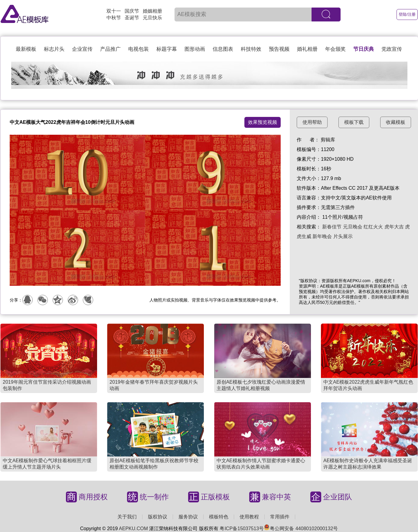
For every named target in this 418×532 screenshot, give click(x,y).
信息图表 (223, 49)
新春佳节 (332, 227)
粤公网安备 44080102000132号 (301, 529)
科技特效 (251, 49)
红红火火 (373, 227)
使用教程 (249, 517)
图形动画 (195, 49)
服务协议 (188, 517)
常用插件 (280, 517)
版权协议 (158, 517)
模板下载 (354, 122)
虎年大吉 (394, 227)
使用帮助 (312, 122)
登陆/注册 (407, 14)
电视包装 (139, 49)
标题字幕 (167, 49)
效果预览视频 (263, 122)
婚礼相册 (307, 49)
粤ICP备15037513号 (242, 529)
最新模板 (26, 49)
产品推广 (110, 49)
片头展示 (343, 236)
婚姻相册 (152, 11)
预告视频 (279, 49)
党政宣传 (392, 49)
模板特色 (219, 517)
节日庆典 (364, 49)
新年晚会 (322, 236)
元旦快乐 (152, 18)
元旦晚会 (353, 227)
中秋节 (114, 18)
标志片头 (54, 49)
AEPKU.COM (133, 529)
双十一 (114, 11)
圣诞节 (132, 18)
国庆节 (132, 11)
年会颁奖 (335, 49)
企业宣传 (82, 49)
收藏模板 (396, 122)
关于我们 (127, 517)
